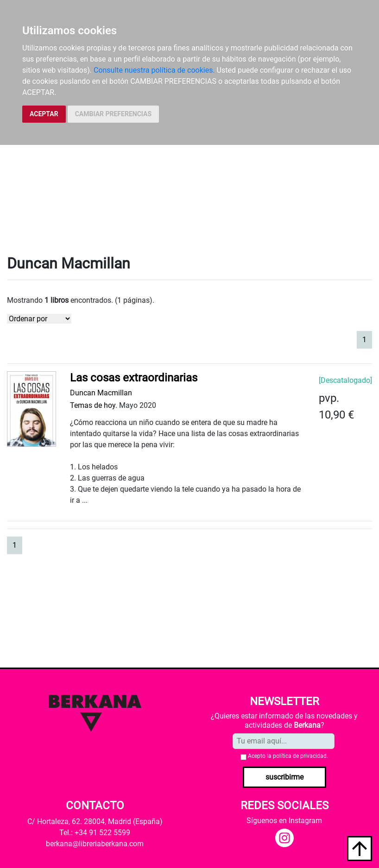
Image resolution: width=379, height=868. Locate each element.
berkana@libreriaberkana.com (95, 844)
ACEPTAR (44, 114)
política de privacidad (300, 756)
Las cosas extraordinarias (134, 378)
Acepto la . (288, 756)
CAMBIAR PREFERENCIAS (113, 114)
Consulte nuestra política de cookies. (154, 70)
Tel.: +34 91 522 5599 (95, 833)
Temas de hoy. (94, 405)
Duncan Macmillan (101, 393)
